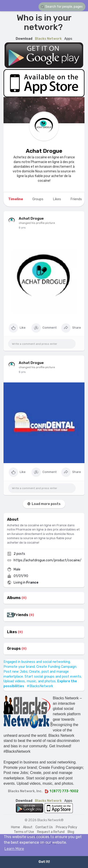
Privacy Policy (67, 827)
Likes (12, 632)
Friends (21, 615)
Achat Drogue (44, 151)
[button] (62, 7)
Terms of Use (24, 832)
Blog (71, 832)
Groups (14, 649)
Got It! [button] (44, 862)
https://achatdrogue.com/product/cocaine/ (48, 560)
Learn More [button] (14, 849)
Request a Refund (51, 832)
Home (15, 827)
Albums (14, 598)
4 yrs (22, 228)
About (28, 827)
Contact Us (44, 827)
